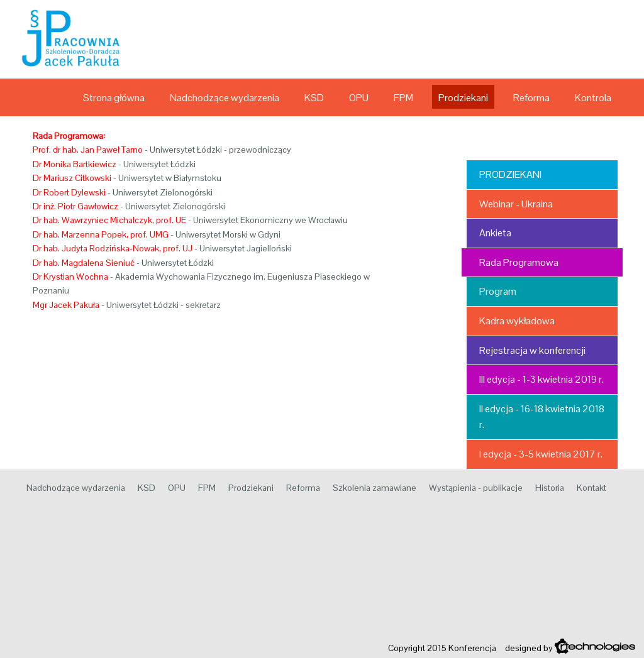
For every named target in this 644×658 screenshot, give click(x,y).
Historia (550, 488)
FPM (403, 98)
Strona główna (114, 98)
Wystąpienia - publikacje (476, 488)
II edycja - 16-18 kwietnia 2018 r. (542, 417)
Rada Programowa (519, 262)
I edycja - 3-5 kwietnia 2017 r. (541, 454)
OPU (359, 98)
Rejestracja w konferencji (532, 350)
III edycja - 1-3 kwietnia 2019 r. (541, 379)
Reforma (531, 98)
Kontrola (593, 98)
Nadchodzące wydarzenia (225, 98)
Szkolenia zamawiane (375, 488)
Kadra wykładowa (517, 321)
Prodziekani (463, 98)
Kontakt (591, 488)
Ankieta (495, 233)
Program (498, 291)
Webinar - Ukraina (516, 204)
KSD (314, 98)
